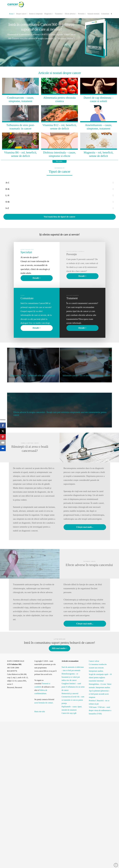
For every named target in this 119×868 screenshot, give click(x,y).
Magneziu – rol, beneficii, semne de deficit (99, 154)
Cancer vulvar (94, 661)
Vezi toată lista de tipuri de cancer (60, 217)
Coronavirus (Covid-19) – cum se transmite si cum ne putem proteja (73, 700)
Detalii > (37, 278)
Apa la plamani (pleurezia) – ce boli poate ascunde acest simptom (99, 694)
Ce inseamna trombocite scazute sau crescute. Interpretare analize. (98, 668)
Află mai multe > (59, 648)
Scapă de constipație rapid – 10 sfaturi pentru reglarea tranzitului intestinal (100, 678)
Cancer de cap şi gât (69, 713)
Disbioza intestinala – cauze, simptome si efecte (59, 154)
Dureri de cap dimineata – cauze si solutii (98, 99)
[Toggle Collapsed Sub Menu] (60, 183)
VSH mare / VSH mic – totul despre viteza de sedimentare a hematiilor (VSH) (100, 710)
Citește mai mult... (85, 527)
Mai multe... (59, 161)
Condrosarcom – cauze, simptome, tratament (20, 99)
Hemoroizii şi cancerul (70, 693)
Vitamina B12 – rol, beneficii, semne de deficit (59, 127)
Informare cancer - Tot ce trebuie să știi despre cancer (86, 375)
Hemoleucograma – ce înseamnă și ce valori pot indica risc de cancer (71, 677)
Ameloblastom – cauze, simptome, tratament (99, 127)
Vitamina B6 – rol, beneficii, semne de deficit (21, 154)
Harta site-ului (40, 712)
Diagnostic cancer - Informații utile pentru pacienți (33, 375)
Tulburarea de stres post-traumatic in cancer (20, 127)
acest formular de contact (44, 703)
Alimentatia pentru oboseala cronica (60, 99)
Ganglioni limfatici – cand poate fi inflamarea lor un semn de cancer (73, 687)
